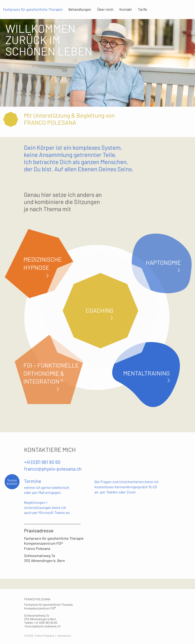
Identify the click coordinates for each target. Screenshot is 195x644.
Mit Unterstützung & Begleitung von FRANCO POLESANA (69, 119)
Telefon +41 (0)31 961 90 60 (41, 623)
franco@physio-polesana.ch (53, 469)
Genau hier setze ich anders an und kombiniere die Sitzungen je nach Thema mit (63, 202)
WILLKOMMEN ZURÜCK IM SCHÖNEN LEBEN (49, 40)
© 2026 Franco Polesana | (41, 636)
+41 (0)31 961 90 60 (42, 462)
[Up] (47, 276)
